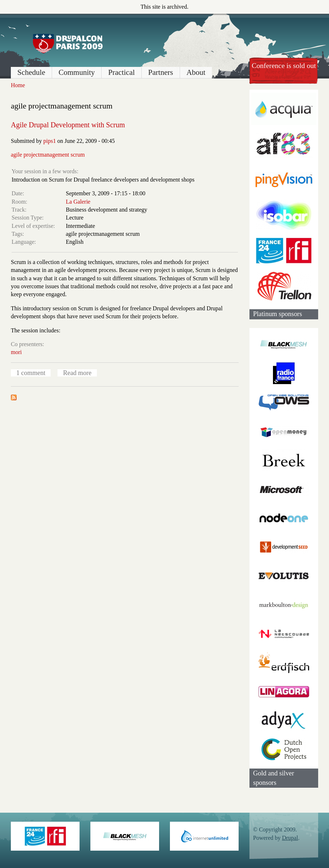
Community (77, 72)
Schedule (31, 72)
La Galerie (78, 202)
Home (18, 85)
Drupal (290, 838)
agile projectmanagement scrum (48, 155)
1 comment (31, 373)
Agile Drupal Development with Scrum (68, 125)
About (196, 72)
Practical (121, 72)
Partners (161, 72)
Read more (77, 373)
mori (16, 352)
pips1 (50, 141)
